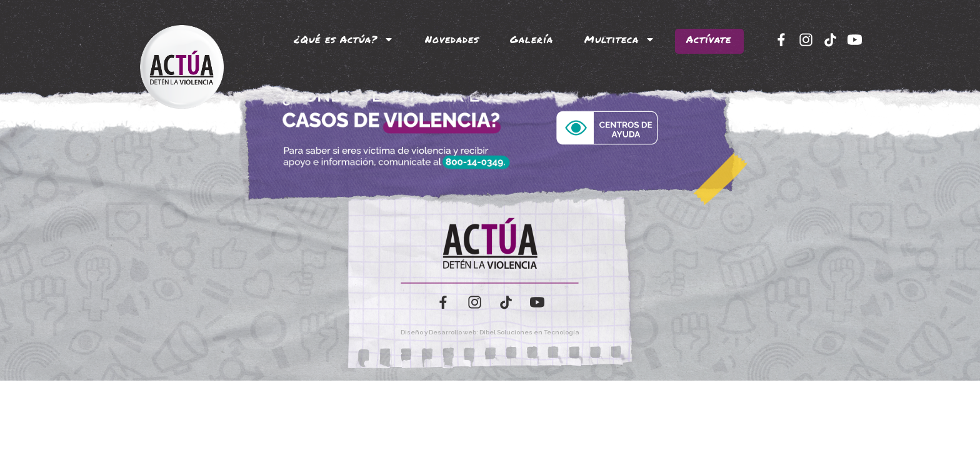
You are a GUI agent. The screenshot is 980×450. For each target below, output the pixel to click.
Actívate (709, 39)
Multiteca (620, 39)
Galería (532, 39)
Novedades (452, 39)
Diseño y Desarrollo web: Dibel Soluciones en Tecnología (490, 332)
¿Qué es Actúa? (344, 39)
